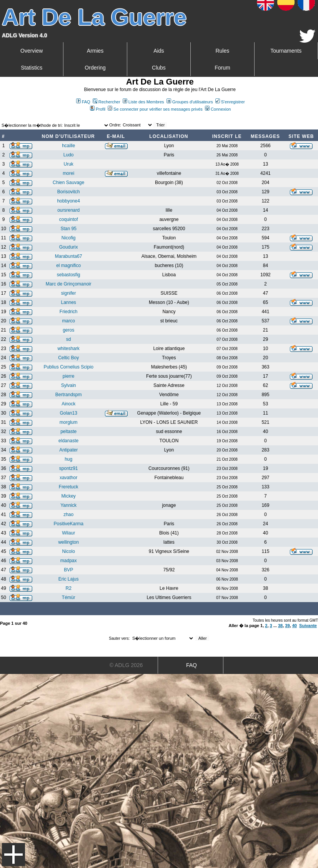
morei (68, 173)
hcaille (68, 146)
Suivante (308, 626)
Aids (159, 51)
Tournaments (286, 51)
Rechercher (107, 102)
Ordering (95, 68)
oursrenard (68, 210)
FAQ (83, 102)
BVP (68, 570)
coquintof (69, 219)
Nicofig (69, 238)
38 (280, 626)
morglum (69, 422)
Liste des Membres (143, 102)
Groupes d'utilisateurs (190, 102)
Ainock (68, 404)
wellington (68, 542)
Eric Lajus (69, 579)
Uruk (68, 164)
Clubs (159, 68)
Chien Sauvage (68, 183)
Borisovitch (69, 192)
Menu (13, 855)
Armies (95, 51)
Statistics (32, 68)
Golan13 (68, 413)
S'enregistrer (230, 102)
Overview (32, 51)
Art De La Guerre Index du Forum (3, 118)
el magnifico (68, 266)
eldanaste (68, 441)
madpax (69, 561)
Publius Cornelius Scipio (68, 367)
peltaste (68, 432)
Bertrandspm (69, 395)
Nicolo (68, 551)
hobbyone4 (68, 201)
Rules (222, 51)
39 (287, 626)
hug (68, 459)
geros (68, 330)
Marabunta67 (69, 256)
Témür (69, 597)
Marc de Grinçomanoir (69, 284)
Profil (98, 109)
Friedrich (69, 312)
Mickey (68, 496)
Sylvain (69, 385)
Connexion (218, 109)
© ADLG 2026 (126, 665)
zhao (68, 514)
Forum (222, 68)
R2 (68, 588)
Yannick (68, 505)
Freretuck (69, 487)
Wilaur (68, 533)
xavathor (68, 478)
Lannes (68, 302)
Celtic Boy (68, 358)
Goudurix (69, 247)
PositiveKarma (68, 524)
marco (68, 321)
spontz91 (69, 468)
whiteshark (68, 349)
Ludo (69, 155)
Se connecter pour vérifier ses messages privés (155, 109)
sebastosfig (69, 275)
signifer (69, 293)
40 (295, 626)
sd (69, 339)
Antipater (68, 450)
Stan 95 (68, 229)
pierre (69, 376)
